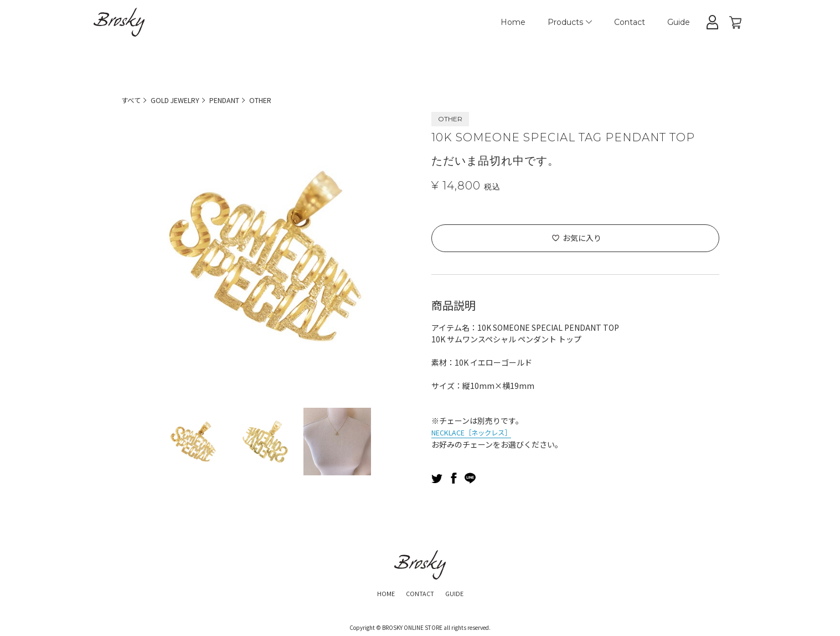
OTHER (281, 100)
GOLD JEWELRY (182, 100)
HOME (379, 592)
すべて (132, 100)
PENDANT (239, 100)
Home (513, 22)
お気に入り (582, 238)
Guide (679, 22)
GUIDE (460, 592)
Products (570, 22)
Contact (630, 22)
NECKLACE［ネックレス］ (478, 432)
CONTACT (419, 592)
